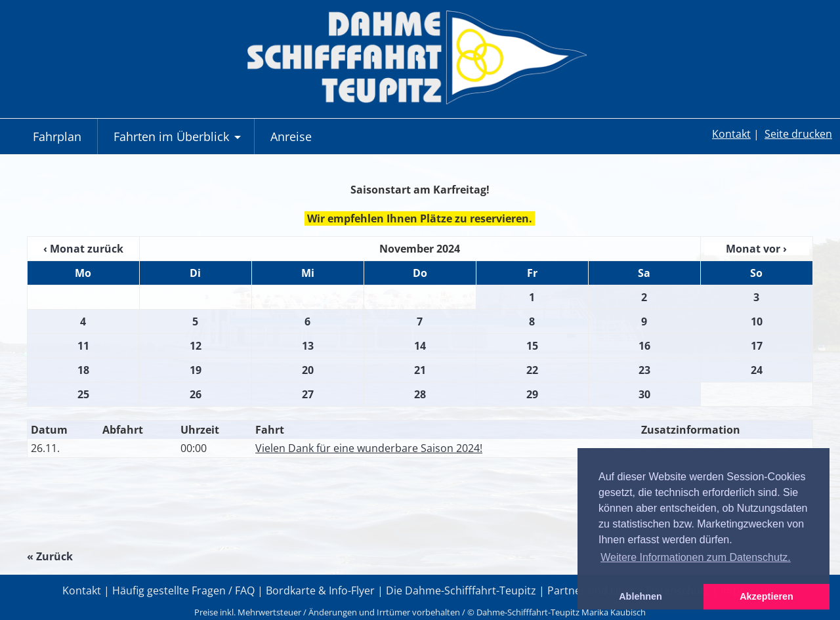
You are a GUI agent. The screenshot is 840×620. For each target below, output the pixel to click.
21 (420, 370)
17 (757, 346)
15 (532, 346)
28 (420, 394)
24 (757, 370)
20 (308, 370)
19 (196, 370)
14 (420, 346)
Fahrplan (57, 136)
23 (644, 370)
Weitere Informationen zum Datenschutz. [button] (696, 557)
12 (196, 346)
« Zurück (50, 556)
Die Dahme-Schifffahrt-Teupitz (461, 590)
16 (644, 346)
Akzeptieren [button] (766, 596)
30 (644, 394)
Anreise (291, 136)
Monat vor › (756, 249)
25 (83, 394)
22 (532, 370)
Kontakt (731, 134)
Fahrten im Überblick (179, 141)
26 (196, 394)
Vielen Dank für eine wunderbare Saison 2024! (369, 448)
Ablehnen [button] (640, 596)
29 (532, 394)
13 (308, 346)
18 (83, 370)
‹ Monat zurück (83, 249)
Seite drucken (798, 134)
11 (83, 346)
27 (308, 394)
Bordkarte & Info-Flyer (320, 590)
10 (757, 321)
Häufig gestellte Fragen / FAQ (183, 590)
